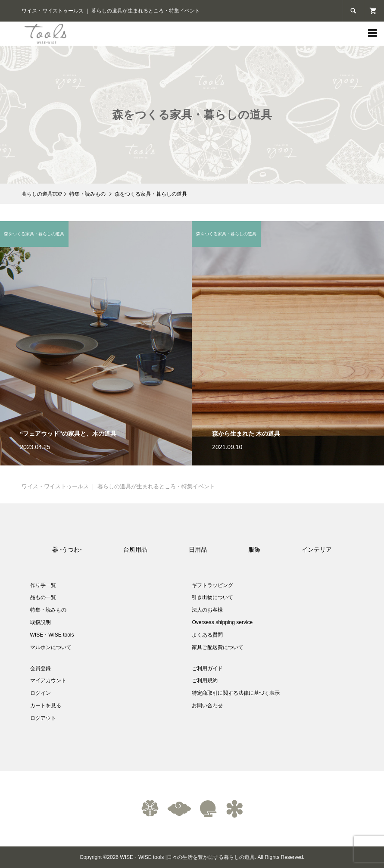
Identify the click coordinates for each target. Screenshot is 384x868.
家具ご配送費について (218, 647)
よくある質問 (207, 635)
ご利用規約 (205, 681)
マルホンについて (51, 647)
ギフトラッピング (212, 585)
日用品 (198, 550)
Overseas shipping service (222, 622)
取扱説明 (41, 622)
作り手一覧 (43, 585)
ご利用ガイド (207, 668)
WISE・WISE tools (52, 635)
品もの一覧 (43, 597)
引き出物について (212, 597)
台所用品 (135, 550)
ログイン (41, 693)
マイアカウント (48, 681)
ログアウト (43, 718)
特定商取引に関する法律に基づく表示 (236, 693)
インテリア (317, 550)
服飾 (254, 550)
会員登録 (41, 668)
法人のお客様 (207, 610)
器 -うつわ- (67, 550)
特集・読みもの (48, 610)
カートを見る (46, 706)
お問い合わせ (207, 706)
